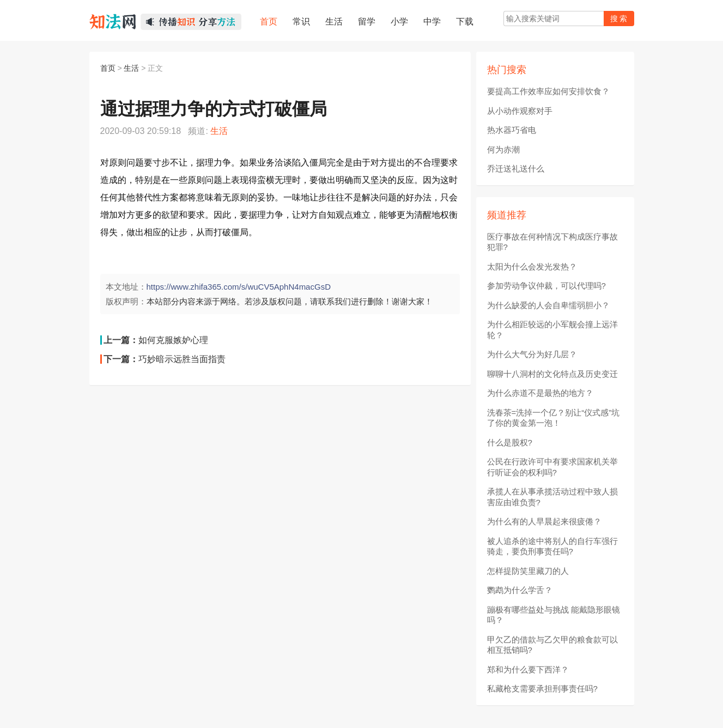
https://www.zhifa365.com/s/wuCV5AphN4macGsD (239, 287)
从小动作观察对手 (520, 111)
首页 (108, 68)
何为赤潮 (503, 149)
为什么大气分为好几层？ (532, 354)
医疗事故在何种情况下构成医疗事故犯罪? (552, 242)
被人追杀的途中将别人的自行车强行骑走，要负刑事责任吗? (552, 546)
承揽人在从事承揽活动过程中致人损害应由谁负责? (552, 497)
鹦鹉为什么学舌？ (520, 590)
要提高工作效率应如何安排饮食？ (548, 91)
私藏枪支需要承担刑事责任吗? (542, 689)
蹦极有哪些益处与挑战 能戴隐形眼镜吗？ (554, 615)
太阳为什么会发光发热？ (532, 267)
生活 (131, 68)
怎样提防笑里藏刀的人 (528, 571)
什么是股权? (510, 442)
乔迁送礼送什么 (516, 169)
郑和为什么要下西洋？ (528, 669)
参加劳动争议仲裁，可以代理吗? (546, 286)
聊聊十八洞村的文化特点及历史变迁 (552, 374)
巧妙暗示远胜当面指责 (182, 359)
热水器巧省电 (512, 130)
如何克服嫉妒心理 (173, 340)
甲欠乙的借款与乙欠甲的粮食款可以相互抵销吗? (552, 645)
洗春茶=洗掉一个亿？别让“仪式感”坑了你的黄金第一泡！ (554, 418)
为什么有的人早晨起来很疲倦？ (544, 521)
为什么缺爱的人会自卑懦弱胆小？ (548, 305)
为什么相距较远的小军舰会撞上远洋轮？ (552, 330)
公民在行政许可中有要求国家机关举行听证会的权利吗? (552, 467)
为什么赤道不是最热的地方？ (540, 393)
